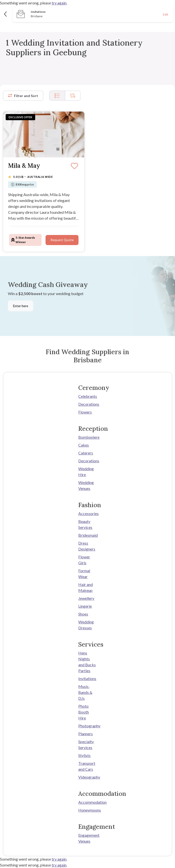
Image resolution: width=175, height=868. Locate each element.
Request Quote (62, 240)
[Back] (6, 14)
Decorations (87, 404)
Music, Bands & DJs (85, 692)
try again (59, 3)
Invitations (87, 678)
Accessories (87, 513)
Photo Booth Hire (84, 712)
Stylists (84, 755)
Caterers (86, 453)
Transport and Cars (87, 766)
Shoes (83, 614)
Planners (86, 734)
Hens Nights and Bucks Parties (87, 662)
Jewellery (86, 598)
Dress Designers (87, 546)
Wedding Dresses (86, 625)
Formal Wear (84, 574)
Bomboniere (87, 437)
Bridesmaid (87, 535)
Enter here (21, 306)
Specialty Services (86, 744)
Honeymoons (87, 810)
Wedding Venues (86, 485)
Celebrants (87, 396)
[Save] (74, 166)
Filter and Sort (23, 96)
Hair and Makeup (86, 587)
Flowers (85, 412)
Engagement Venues (87, 838)
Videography (87, 777)
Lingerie (85, 606)
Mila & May (24, 166)
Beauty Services (85, 524)
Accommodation (87, 802)
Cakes (84, 445)
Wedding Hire (86, 472)
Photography (87, 726)
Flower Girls (84, 560)
